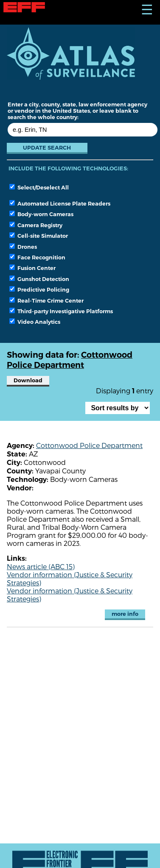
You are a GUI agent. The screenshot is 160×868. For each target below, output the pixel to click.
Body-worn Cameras (41, 214)
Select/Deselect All (39, 187)
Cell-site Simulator (39, 236)
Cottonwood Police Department (89, 445)
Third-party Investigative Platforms (61, 311)
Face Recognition (37, 257)
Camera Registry (36, 225)
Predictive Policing (39, 289)
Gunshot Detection (39, 279)
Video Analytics (35, 322)
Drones (23, 247)
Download (28, 380)
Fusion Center (32, 268)
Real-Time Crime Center (46, 300)
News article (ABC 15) (41, 566)
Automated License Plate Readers (60, 203)
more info (125, 614)
